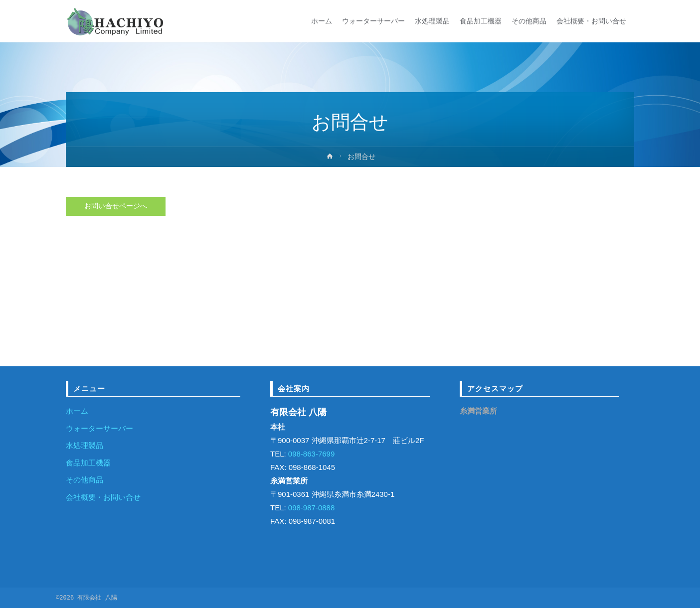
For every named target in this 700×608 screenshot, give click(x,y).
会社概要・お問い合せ (103, 497)
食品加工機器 (88, 463)
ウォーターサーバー (99, 428)
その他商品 (85, 480)
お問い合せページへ (116, 207)
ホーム (77, 411)
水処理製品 (85, 445)
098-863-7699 (311, 454)
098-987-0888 (311, 508)
